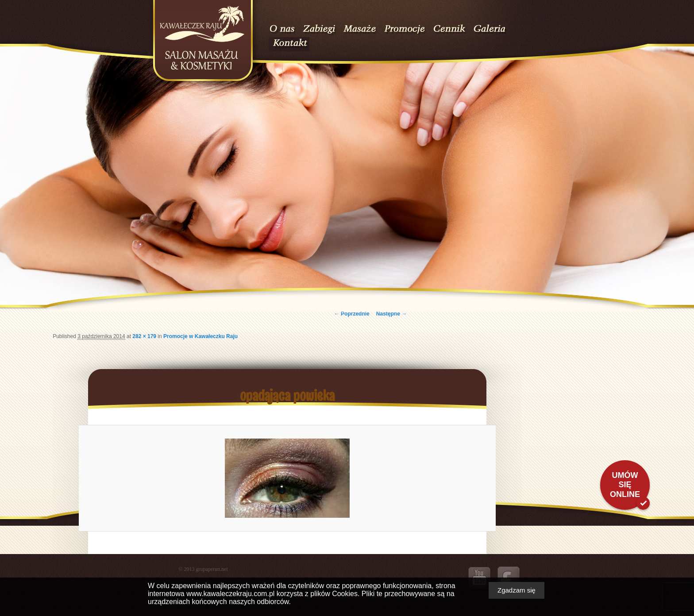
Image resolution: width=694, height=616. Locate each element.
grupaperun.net (212, 569)
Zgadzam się (517, 590)
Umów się (625, 485)
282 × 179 (144, 336)
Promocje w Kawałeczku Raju (200, 336)
